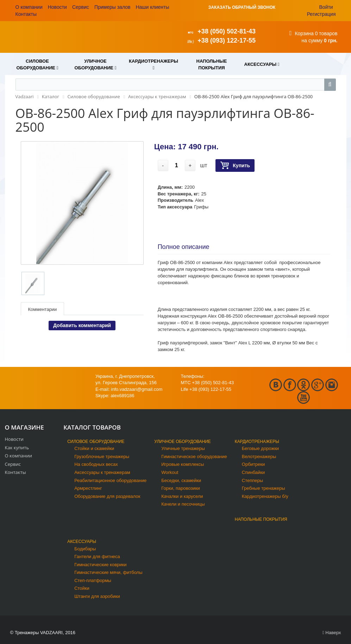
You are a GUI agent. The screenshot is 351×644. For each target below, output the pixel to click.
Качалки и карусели (182, 496)
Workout (170, 472)
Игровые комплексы (183, 464)
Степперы (252, 480)
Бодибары (85, 549)
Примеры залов (112, 7)
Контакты (26, 14)
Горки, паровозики (181, 488)
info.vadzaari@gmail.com (137, 389)
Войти (326, 7)
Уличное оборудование (183, 442)
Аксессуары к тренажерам (102, 472)
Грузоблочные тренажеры (102, 457)
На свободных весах (96, 464)
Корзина (304, 33)
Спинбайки (253, 472)
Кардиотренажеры (257, 442)
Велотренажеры (259, 457)
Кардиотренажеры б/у (265, 496)
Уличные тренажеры (183, 448)
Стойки (82, 588)
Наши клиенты (152, 7)
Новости (57, 7)
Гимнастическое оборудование (194, 457)
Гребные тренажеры (264, 488)
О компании (29, 7)
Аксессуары (82, 542)
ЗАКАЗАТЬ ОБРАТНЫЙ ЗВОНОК (242, 7)
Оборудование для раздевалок (107, 496)
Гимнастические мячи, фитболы (108, 572)
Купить (235, 166)
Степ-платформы (93, 580)
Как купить (17, 448)
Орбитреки (253, 464)
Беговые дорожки (260, 448)
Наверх (332, 633)
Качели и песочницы (183, 504)
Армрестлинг (88, 488)
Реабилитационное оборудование (110, 480)
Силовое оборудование (96, 442)
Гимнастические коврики (100, 565)
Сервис (81, 7)
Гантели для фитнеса (97, 557)
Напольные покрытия (261, 519)
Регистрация (321, 14)
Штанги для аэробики (97, 596)
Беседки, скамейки (181, 480)
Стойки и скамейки (94, 448)
